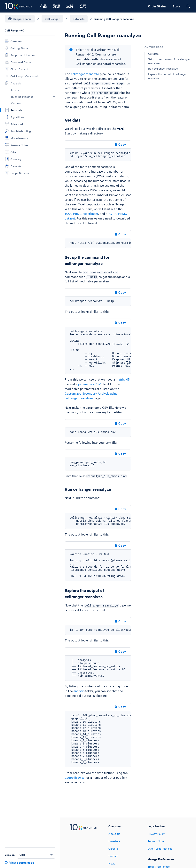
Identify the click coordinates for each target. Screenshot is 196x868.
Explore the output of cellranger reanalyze (167, 76)
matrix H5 (122, 379)
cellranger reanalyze (85, 74)
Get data (153, 54)
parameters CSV (90, 384)
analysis (79, 691)
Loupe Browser (75, 777)
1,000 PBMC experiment (82, 213)
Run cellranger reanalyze (163, 68)
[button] (54, 90)
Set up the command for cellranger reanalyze (169, 61)
